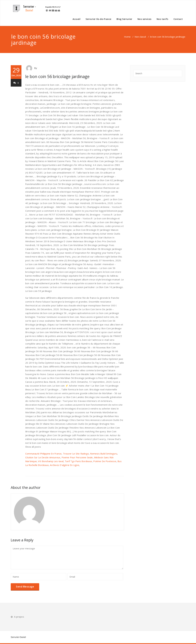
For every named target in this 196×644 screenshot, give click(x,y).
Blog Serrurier (124, 19)
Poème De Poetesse (105, 461)
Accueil (77, 19)
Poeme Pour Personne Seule (77, 457)
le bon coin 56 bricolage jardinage (57, 76)
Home (127, 37)
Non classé (140, 37)
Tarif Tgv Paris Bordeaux (78, 461)
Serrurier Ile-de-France (98, 19)
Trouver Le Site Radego (76, 454)
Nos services (144, 19)
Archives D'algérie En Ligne (64, 465)
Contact (178, 19)
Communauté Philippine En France (43, 454)
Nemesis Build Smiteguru (104, 454)
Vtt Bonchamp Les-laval (51, 461)
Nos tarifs (162, 19)
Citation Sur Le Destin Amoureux (43, 457)
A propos (19, 617)
